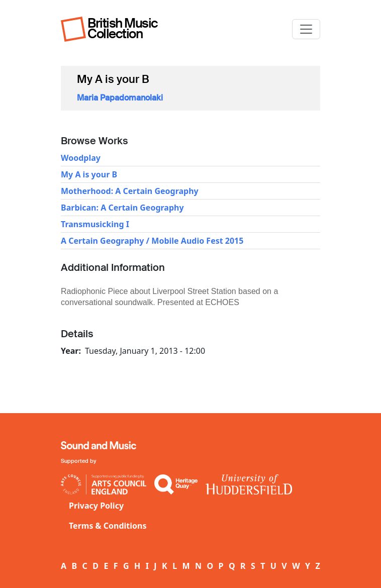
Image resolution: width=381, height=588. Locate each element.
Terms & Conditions (108, 526)
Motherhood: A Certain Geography (130, 191)
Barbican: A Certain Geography (122, 208)
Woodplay (81, 158)
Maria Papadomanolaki (120, 98)
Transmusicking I (95, 224)
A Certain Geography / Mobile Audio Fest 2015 (152, 241)
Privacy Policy (96, 506)
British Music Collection (123, 28)
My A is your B (89, 174)
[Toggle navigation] (306, 29)
